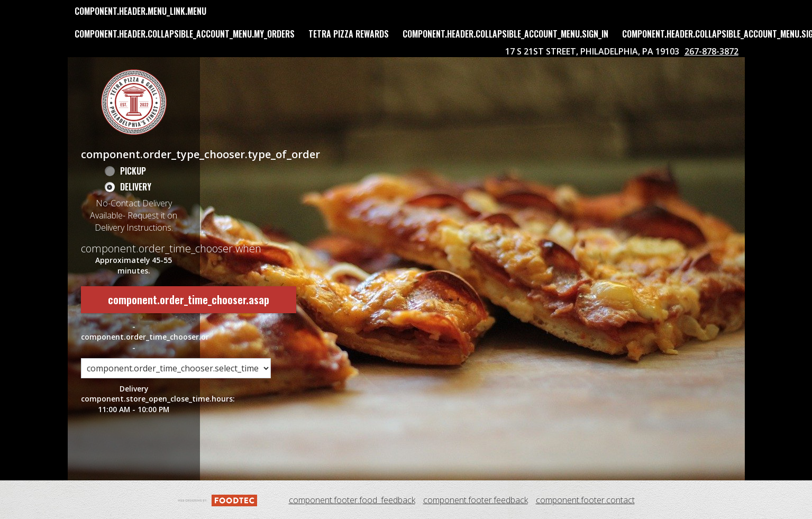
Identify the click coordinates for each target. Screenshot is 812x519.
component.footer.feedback (476, 500)
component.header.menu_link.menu (140, 11)
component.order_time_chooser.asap (189, 299)
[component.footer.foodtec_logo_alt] (217, 499)
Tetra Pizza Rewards (349, 34)
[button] (134, 102)
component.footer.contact (585, 500)
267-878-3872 (711, 51)
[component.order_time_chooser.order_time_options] (176, 361)
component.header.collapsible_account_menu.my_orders (185, 34)
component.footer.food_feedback (352, 500)
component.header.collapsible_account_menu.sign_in (505, 34)
